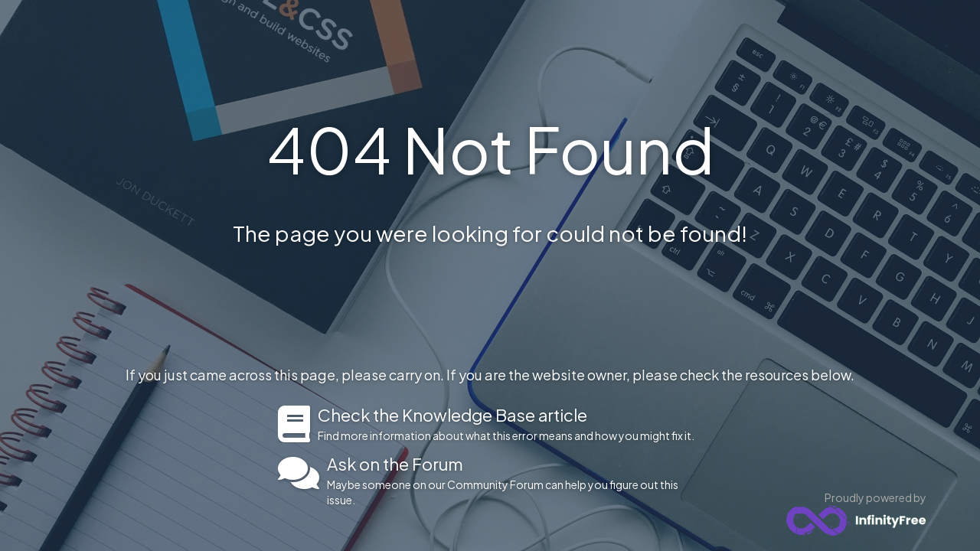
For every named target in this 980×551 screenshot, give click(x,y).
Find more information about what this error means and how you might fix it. (510, 424)
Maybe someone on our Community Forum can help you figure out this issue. (515, 481)
